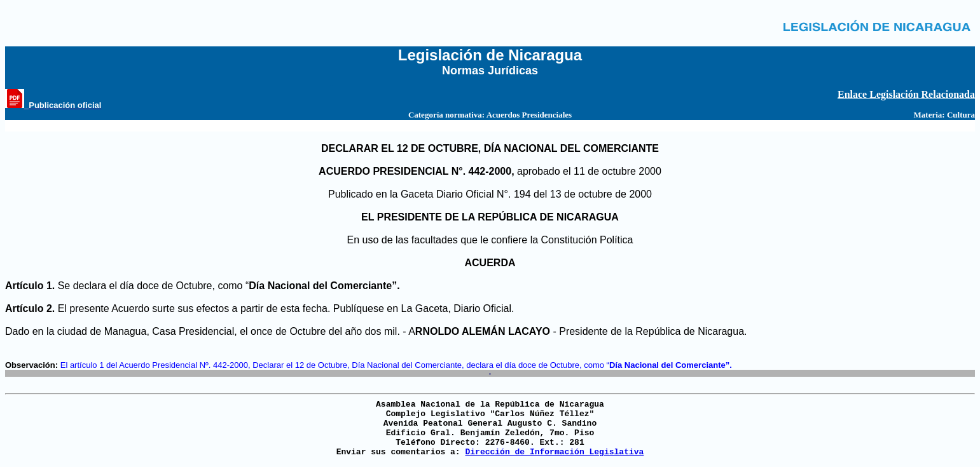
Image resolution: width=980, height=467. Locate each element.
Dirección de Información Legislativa (554, 452)
